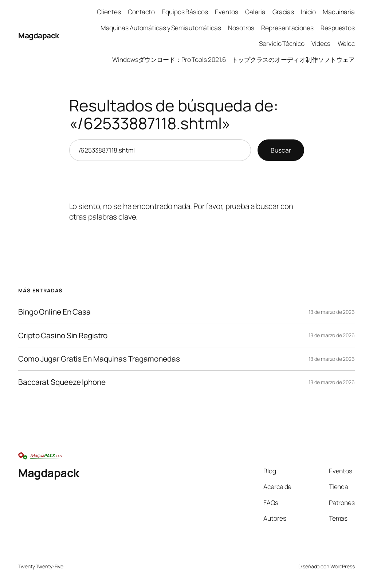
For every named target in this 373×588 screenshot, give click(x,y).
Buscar (281, 150)
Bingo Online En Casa (54, 312)
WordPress (343, 566)
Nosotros (241, 28)
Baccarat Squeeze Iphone (62, 382)
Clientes (109, 12)
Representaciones (287, 28)
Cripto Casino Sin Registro (63, 336)
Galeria (255, 12)
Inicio (308, 12)
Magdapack (39, 35)
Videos (321, 43)
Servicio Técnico (282, 43)
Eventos (227, 12)
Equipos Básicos (185, 12)
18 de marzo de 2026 (332, 312)
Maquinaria (339, 12)
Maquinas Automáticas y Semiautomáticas (161, 28)
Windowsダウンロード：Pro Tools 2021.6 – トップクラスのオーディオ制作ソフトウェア (233, 59)
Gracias (283, 12)
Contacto (141, 12)
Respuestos (338, 28)
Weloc (346, 43)
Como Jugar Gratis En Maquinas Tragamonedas (99, 359)
